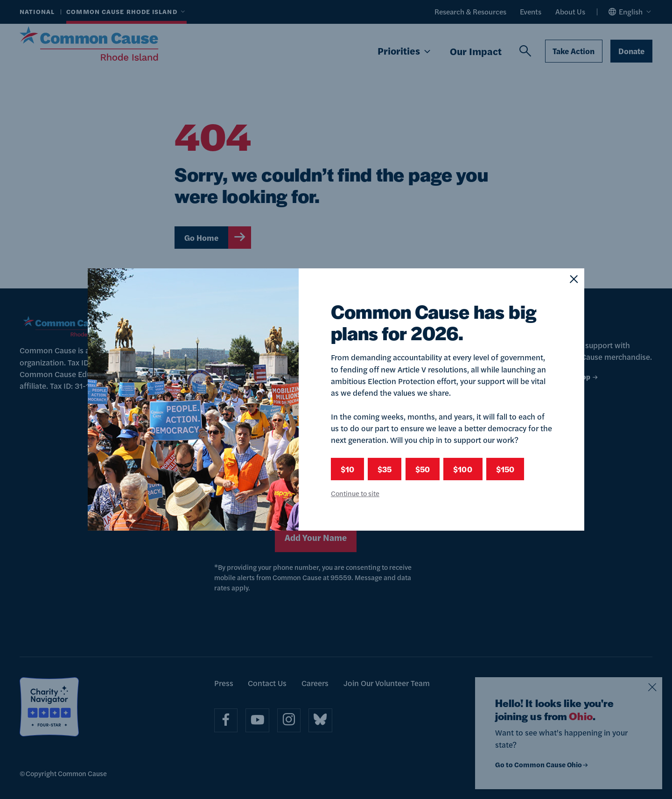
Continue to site (355, 493)
